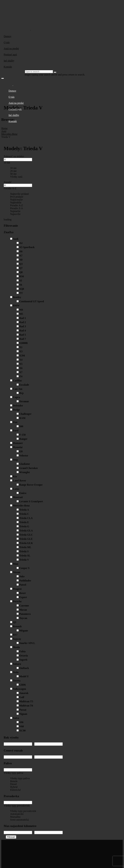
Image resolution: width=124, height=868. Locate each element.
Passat (23, 710)
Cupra (16, 397)
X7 (21, 372)
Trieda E (24, 522)
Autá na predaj (11, 48)
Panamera (25, 614)
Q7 (21, 268)
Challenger (25, 414)
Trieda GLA (26, 531)
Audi (16, 239)
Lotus (16, 489)
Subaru (17, 664)
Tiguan (23, 714)
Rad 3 (23, 326)
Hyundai (18, 447)
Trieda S (24, 551)
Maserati (18, 497)
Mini (16, 564)
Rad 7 (23, 339)
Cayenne (24, 606)
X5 (21, 364)
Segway (17, 639)
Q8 (21, 272)
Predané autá (10, 55)
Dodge (16, 410)
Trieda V (24, 560)
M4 (21, 310)
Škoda (16, 647)
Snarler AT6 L (27, 643)
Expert (23, 597)
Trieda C (24, 514)
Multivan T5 (26, 701)
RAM (22, 418)
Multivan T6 (26, 706)
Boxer (23, 593)
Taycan (23, 618)
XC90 (22, 731)
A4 (21, 243)
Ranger (23, 439)
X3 (21, 351)
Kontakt (8, 67)
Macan (23, 610)
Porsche (17, 601)
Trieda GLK (26, 543)
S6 (21, 285)
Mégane (24, 631)
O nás (7, 42)
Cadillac (17, 381)
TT (21, 293)
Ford (16, 431)
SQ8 (22, 289)
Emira (23, 493)
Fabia (22, 651)
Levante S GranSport (31, 501)
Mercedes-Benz (21, 506)
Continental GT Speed (32, 301)
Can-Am (18, 389)
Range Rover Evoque (31, 485)
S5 (21, 281)
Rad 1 (23, 318)
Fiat (15, 422)
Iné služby (9, 61)
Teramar (24, 401)
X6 (21, 368)
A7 (21, 256)
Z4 (21, 376)
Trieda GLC (26, 535)
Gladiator (25, 464)
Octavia (24, 656)
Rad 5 (23, 335)
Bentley (17, 297)
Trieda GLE (26, 539)
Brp (21, 393)
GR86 (23, 685)
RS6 (22, 276)
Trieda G (24, 526)
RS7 (15, 635)
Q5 (14, 622)
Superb (23, 660)
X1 (21, 347)
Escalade (24, 385)
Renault (17, 626)
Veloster (24, 456)
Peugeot (17, 589)
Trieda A (24, 510)
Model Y (24, 676)
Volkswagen (19, 689)
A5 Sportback (27, 247)
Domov (8, 36)
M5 (21, 314)
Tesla (16, 672)
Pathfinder (25, 581)
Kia (15, 476)
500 (21, 426)
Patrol (23, 585)
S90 (21, 722)
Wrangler (25, 472)
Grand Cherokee (29, 468)
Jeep (15, 460)
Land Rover (19, 481)
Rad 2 (23, 322)
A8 (21, 260)
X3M (22, 356)
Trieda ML (25, 547)
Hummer (18, 443)
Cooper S (24, 568)
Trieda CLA (26, 518)
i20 (21, 451)
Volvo (16, 718)
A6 (21, 251)
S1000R (23, 343)
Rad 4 (23, 331)
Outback (24, 668)
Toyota (17, 681)
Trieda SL (25, 556)
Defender (18, 406)
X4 (21, 360)
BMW (16, 306)
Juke (22, 576)
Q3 (21, 264)
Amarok (24, 693)
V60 (22, 726)
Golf (22, 697)
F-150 (22, 435)
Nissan (16, 572)
